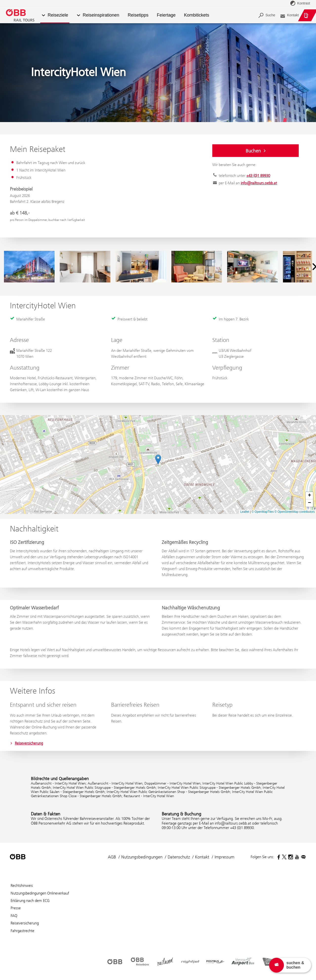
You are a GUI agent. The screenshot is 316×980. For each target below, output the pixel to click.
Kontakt (202, 857)
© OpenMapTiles (263, 512)
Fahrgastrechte (22, 931)
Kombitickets (197, 15)
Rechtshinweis (22, 885)
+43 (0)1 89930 (258, 176)
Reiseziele (58, 15)
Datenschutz (179, 857)
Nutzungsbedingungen (142, 857)
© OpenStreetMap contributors (295, 512)
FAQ (14, 916)
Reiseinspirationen (101, 15)
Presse (16, 908)
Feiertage (166, 15)
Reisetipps (138, 15)
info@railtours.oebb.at (259, 183)
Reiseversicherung (26, 743)
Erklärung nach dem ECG (30, 901)
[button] (78, 15)
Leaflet (245, 512)
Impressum (224, 857)
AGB (112, 857)
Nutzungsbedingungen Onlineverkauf (40, 893)
